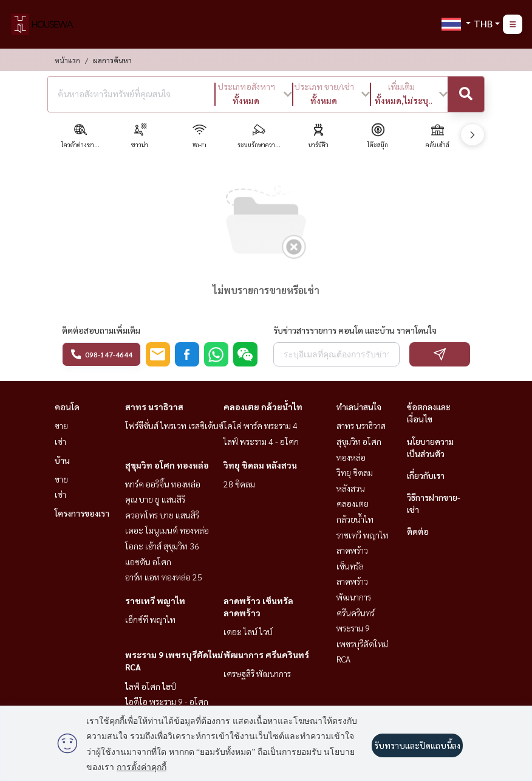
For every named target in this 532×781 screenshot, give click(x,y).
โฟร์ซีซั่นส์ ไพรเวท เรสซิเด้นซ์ (174, 425)
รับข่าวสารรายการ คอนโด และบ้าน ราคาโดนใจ (355, 330)
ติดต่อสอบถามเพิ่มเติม (101, 330)
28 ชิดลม (239, 484)
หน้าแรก (67, 60)
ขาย (61, 425)
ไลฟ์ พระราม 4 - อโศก (261, 441)
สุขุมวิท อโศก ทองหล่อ (167, 465)
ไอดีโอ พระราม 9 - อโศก (167, 701)
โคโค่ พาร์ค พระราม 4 (261, 425)
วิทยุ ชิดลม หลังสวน (260, 465)
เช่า (60, 441)
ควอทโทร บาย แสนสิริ (162, 515)
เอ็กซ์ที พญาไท (150, 619)
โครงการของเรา (82, 513)
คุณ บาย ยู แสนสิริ (155, 499)
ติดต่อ (418, 531)
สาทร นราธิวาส (154, 407)
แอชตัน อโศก (148, 562)
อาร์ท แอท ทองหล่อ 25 (164, 577)
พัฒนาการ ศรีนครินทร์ (266, 655)
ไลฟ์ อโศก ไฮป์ (151, 686)
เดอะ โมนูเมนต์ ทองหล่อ (167, 530)
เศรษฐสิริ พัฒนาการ (257, 673)
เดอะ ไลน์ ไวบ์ (248, 631)
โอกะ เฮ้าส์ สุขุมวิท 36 (162, 546)
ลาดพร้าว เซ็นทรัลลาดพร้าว (352, 566)
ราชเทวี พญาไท (155, 600)
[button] (254, 94)
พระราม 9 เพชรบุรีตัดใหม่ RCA (362, 643)
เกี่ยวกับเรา (426, 475)
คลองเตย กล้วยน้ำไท (263, 407)
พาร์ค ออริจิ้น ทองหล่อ (163, 484)
